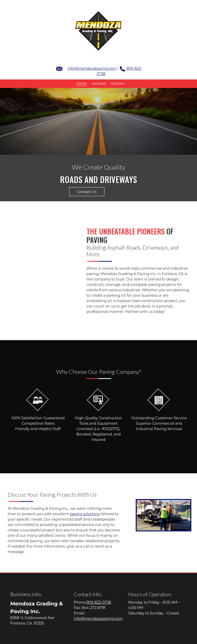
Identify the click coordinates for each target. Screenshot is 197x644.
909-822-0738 (99, 602)
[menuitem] (82, 84)
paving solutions (85, 514)
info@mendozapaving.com (92, 68)
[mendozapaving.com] (98, 31)
